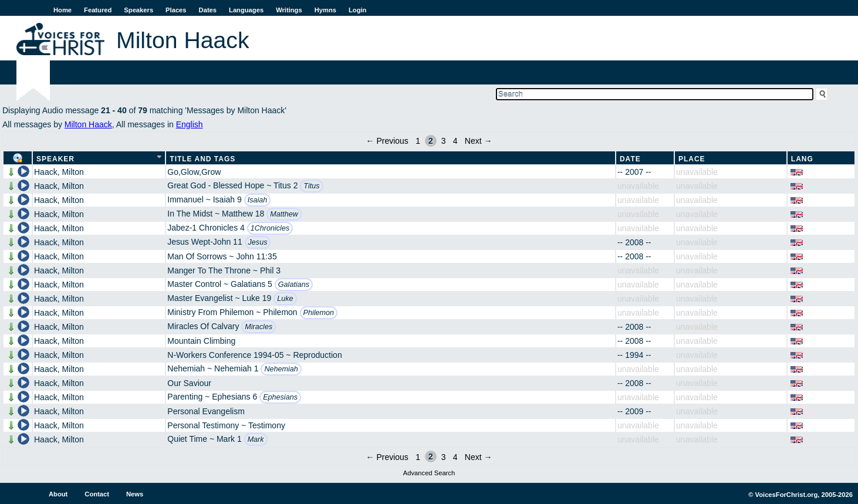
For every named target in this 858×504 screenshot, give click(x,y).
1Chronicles (270, 228)
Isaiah (258, 200)
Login (357, 10)
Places (176, 10)
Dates (208, 10)
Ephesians (280, 397)
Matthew (284, 214)
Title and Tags (202, 159)
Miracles (259, 327)
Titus (311, 186)
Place (692, 159)
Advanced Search (429, 473)
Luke (285, 299)
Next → (479, 141)
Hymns (325, 10)
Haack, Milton (59, 172)
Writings (289, 10)
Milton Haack (88, 124)
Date (630, 159)
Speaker (55, 159)
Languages (246, 10)
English (190, 124)
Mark (256, 439)
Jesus (258, 242)
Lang (802, 159)
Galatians (294, 285)
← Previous (387, 141)
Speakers (139, 10)
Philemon (319, 313)
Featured (98, 10)
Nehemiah (281, 369)
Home (63, 10)
